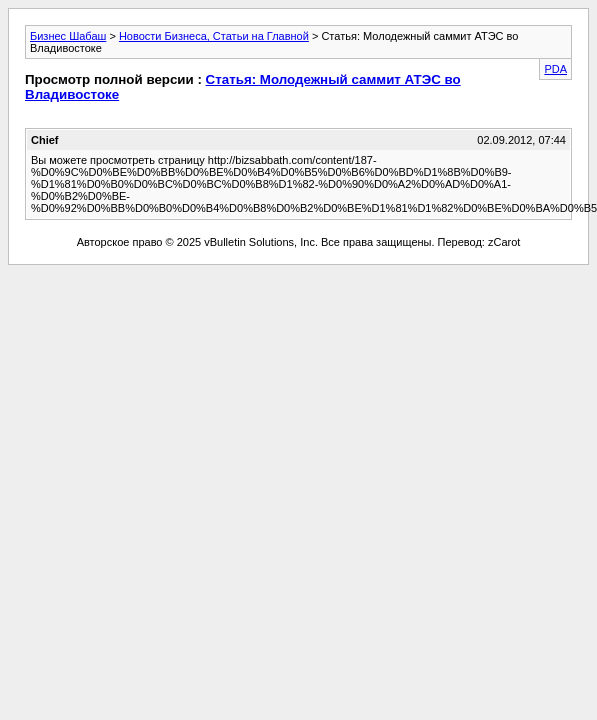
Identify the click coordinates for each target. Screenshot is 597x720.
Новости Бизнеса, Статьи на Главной (214, 36)
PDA (555, 69)
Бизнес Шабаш (68, 36)
